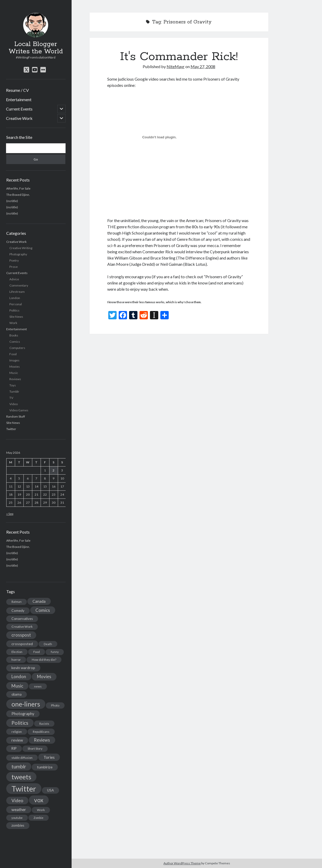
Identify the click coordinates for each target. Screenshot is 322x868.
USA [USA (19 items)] (50, 790)
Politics (14, 310)
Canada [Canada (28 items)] (39, 601)
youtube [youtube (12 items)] (17, 818)
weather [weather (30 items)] (19, 809)
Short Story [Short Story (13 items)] (35, 749)
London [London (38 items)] (19, 677)
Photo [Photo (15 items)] (55, 705)
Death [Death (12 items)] (48, 644)
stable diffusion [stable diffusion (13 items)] (22, 758)
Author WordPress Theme (182, 863)
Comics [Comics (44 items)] (43, 610)
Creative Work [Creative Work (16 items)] (22, 627)
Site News (16, 317)
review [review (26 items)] (17, 740)
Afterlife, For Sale (18, 188)
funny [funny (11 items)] (55, 652)
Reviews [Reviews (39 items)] (42, 740)
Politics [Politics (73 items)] (20, 723)
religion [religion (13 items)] (17, 732)
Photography (18, 254)
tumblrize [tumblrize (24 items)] (45, 767)
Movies (15, 367)
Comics (15, 342)
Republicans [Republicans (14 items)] (41, 732)
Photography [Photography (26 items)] (23, 714)
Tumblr (14, 391)
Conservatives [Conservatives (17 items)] (22, 619)
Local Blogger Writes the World (36, 48)
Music (14, 373)
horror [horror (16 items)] (16, 660)
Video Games (19, 410)
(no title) (12, 201)
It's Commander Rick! (179, 57)
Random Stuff (16, 416)
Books (14, 335)
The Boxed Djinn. (18, 195)
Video (14, 404)
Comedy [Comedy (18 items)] (18, 611)
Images (14, 360)
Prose (14, 267)
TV (11, 398)
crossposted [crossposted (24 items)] (22, 644)
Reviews (15, 379)
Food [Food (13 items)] (37, 652)
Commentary (19, 285)
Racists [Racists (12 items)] (44, 724)
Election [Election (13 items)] (17, 652)
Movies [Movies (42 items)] (44, 676)
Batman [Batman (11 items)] (17, 602)
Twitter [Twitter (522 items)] (24, 789)
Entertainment (19, 99)
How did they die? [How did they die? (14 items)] (44, 660)
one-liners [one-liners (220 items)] (26, 704)
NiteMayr (176, 66)
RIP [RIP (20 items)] (14, 748)
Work (13, 323)
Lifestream (17, 292)
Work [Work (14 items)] (41, 810)
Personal (16, 304)
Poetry (14, 260)
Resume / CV (17, 90)
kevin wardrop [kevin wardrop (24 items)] (23, 668)
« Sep (10, 514)
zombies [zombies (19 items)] (18, 825)
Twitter (11, 429)
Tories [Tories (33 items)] (49, 757)
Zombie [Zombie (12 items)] (39, 818)
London (15, 298)
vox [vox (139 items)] (39, 800)
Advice (14, 279)
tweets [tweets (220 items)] (21, 777)
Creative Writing (21, 248)
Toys (13, 385)
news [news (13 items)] (38, 686)
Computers (17, 348)
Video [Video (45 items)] (17, 801)
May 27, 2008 (203, 66)
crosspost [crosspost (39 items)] (21, 635)
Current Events (19, 109)
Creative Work (19, 118)
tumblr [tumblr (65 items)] (19, 766)
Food (13, 354)
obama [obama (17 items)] (17, 694)
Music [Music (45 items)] (17, 686)
